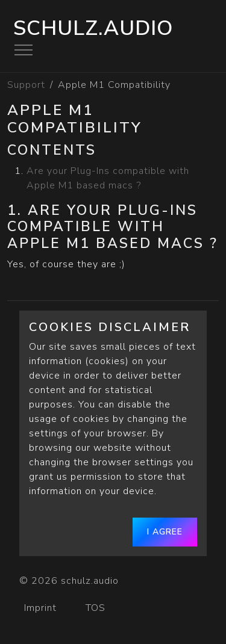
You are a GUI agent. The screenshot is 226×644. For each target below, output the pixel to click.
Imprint (40, 608)
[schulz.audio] (188, 576)
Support (26, 85)
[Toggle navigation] (24, 50)
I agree (165, 532)
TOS (97, 608)
